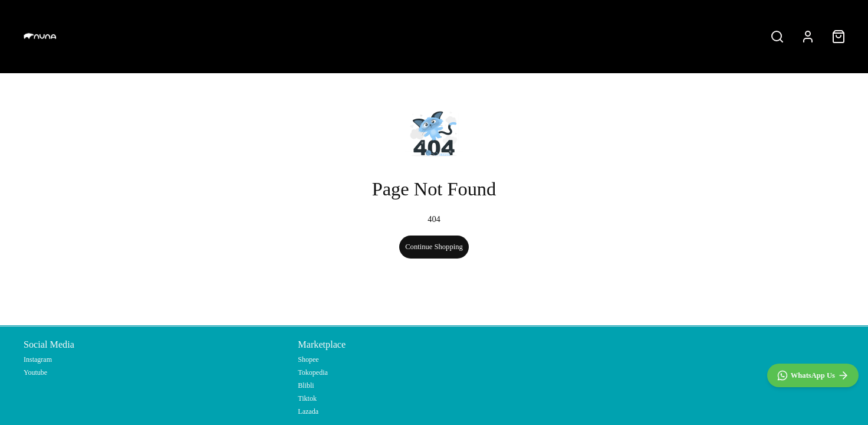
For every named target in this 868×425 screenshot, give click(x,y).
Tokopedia (313, 372)
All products (434, 36)
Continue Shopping (434, 247)
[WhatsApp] (813, 375)
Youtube (35, 372)
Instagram (38, 359)
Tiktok (307, 398)
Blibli (306, 385)
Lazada (308, 411)
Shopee (308, 359)
